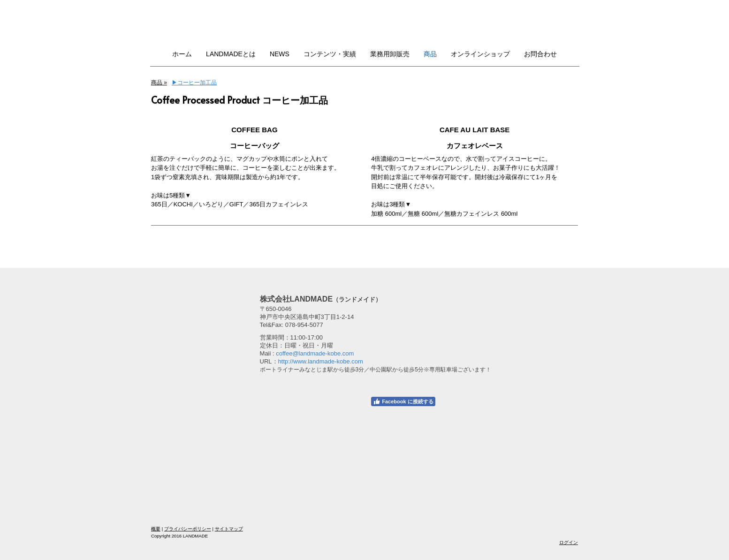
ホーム (182, 54)
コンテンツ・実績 (330, 54)
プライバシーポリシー (188, 529)
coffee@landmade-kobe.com (315, 353)
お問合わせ (540, 54)
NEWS (280, 54)
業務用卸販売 (390, 54)
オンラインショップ (480, 54)
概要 (156, 529)
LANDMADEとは (231, 54)
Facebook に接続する (403, 401)
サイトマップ (229, 529)
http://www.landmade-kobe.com (321, 361)
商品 (430, 54)
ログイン (569, 542)
